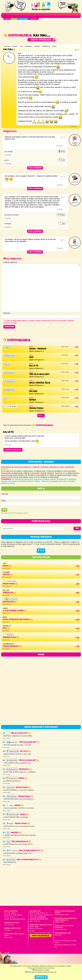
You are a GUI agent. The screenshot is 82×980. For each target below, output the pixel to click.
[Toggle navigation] (6, 15)
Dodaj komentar (35, 168)
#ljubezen (15, 46)
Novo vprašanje (41, 40)
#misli (21, 46)
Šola (6, 628)
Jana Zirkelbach (9, 925)
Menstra (16, 833)
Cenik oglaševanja (41, 936)
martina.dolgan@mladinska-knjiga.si (40, 933)
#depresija (7, 46)
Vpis (4, 510)
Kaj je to (25, 751)
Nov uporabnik (7, 513)
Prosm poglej (10, 584)
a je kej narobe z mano (14, 611)
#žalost (54, 46)
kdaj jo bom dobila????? (31, 851)
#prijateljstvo (29, 46)
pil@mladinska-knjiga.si (17, 919)
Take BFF (8, 575)
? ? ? (41, 551)
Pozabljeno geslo (21, 513)
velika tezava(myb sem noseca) (18, 620)
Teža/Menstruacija (21, 842)
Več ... (41, 416)
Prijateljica (25, 769)
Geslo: (4, 501)
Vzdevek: (5, 494)
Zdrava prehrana (12, 646)
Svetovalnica (18, 36)
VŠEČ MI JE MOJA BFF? (21, 733)
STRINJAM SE (41, 977)
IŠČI (77, 528)
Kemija (7, 566)
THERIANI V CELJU (11, 637)
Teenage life (9, 593)
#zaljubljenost (46, 46)
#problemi (37, 46)
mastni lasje (10, 602)
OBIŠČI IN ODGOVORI (13, 450)
